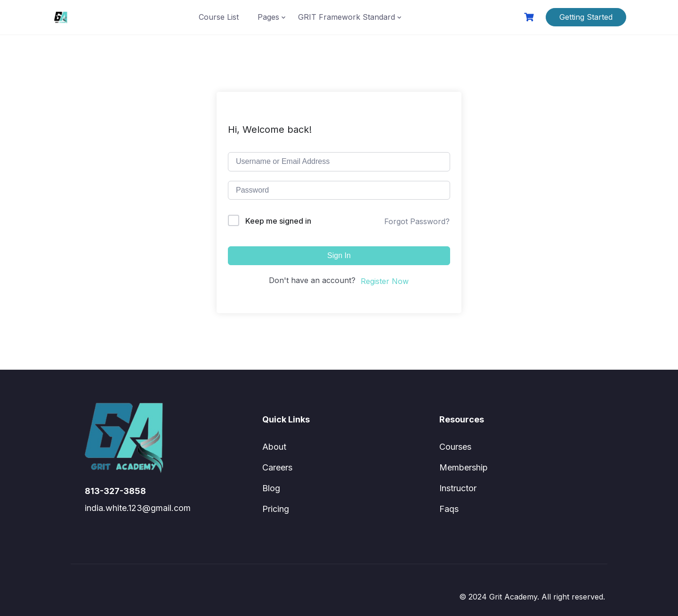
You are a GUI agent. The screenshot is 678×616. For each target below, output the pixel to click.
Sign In (339, 255)
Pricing (276, 509)
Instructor (458, 488)
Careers (277, 467)
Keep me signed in (278, 221)
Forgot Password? (417, 221)
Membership (464, 467)
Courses (455, 447)
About (274, 447)
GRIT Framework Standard (347, 17)
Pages (268, 17)
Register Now (385, 281)
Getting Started (586, 17)
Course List (219, 17)
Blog (271, 488)
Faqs (449, 509)
